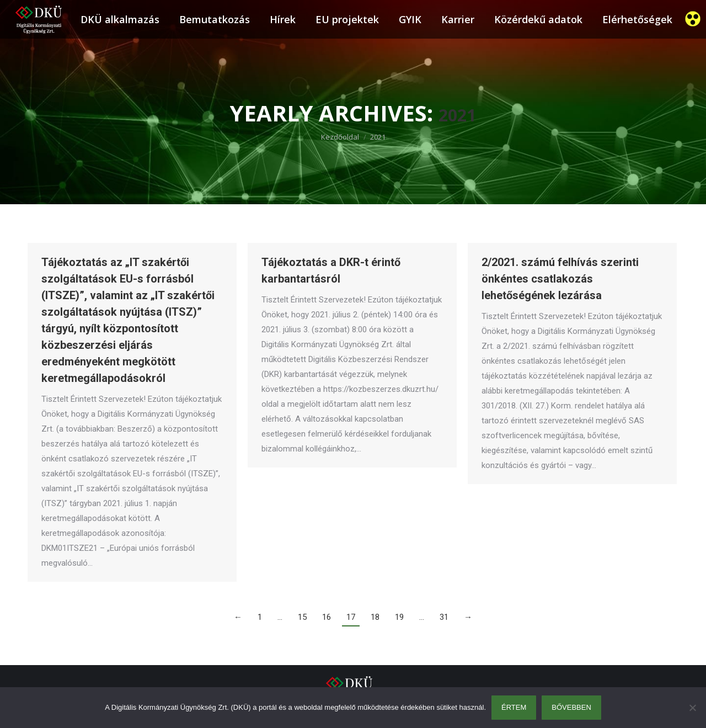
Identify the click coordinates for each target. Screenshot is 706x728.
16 (327, 617)
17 (351, 617)
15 (302, 617)
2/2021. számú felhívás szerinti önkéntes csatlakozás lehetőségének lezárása (560, 279)
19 (399, 617)
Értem (514, 707)
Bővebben (571, 707)
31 (444, 617)
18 (375, 617)
